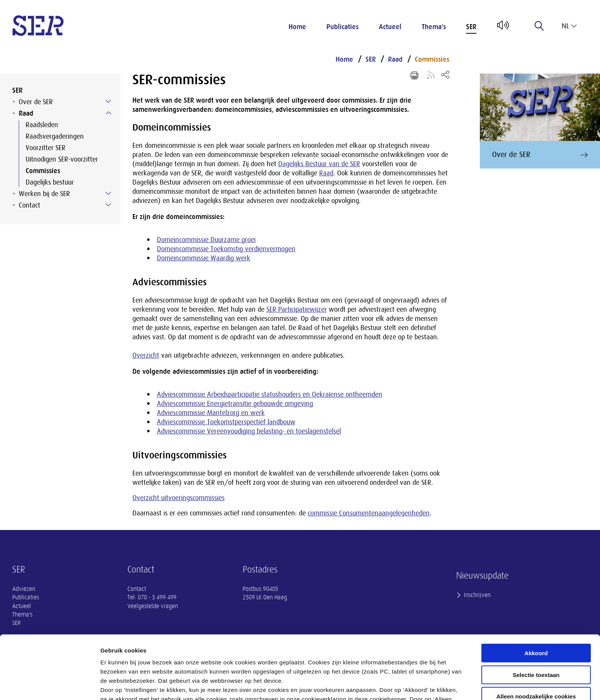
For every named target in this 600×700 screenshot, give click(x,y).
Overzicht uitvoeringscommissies (179, 498)
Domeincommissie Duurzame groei (206, 240)
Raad (26, 113)
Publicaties (342, 27)
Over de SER (36, 102)
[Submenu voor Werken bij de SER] (108, 193)
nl (569, 26)
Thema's (434, 27)
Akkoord (536, 596)
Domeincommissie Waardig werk (204, 258)
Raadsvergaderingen (55, 136)
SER (471, 27)
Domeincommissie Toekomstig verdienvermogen (226, 249)
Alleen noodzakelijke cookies (536, 639)
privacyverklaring (309, 660)
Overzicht (146, 355)
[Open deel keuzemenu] (445, 74)
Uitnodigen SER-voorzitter (62, 159)
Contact (29, 205)
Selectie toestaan (536, 617)
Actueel (390, 27)
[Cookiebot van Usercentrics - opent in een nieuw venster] (50, 685)
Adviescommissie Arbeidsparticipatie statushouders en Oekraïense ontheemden (270, 394)
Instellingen (412, 685)
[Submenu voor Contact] (108, 205)
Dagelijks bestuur (50, 182)
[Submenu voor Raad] (108, 113)
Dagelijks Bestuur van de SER (319, 164)
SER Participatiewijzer (297, 309)
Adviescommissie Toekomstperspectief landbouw (226, 422)
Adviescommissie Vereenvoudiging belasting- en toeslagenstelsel (249, 431)
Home (297, 27)
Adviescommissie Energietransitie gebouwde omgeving (235, 404)
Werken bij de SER (44, 194)
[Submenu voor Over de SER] (108, 101)
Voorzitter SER (46, 148)
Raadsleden (42, 125)
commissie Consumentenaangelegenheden (369, 513)
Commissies (43, 171)
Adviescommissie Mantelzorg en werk (211, 413)
